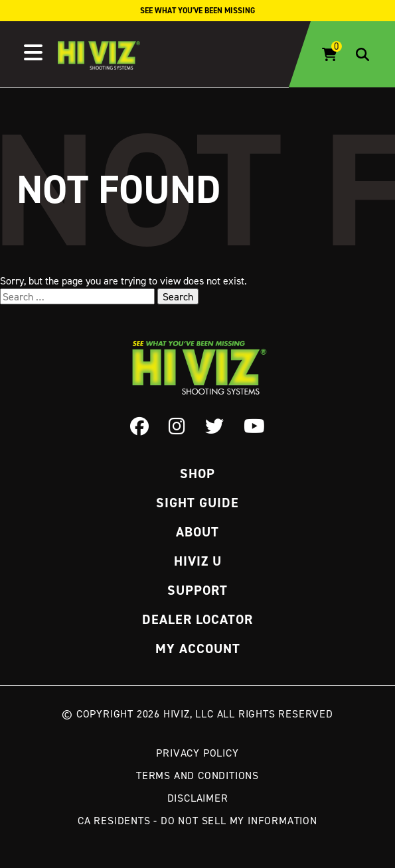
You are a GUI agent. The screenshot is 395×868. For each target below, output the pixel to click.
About (197, 532)
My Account (198, 649)
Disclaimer (198, 798)
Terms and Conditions (197, 775)
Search (178, 296)
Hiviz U (198, 561)
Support (197, 590)
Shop (197, 473)
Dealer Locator (197, 619)
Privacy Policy (197, 753)
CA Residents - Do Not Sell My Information (197, 820)
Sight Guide (197, 503)
